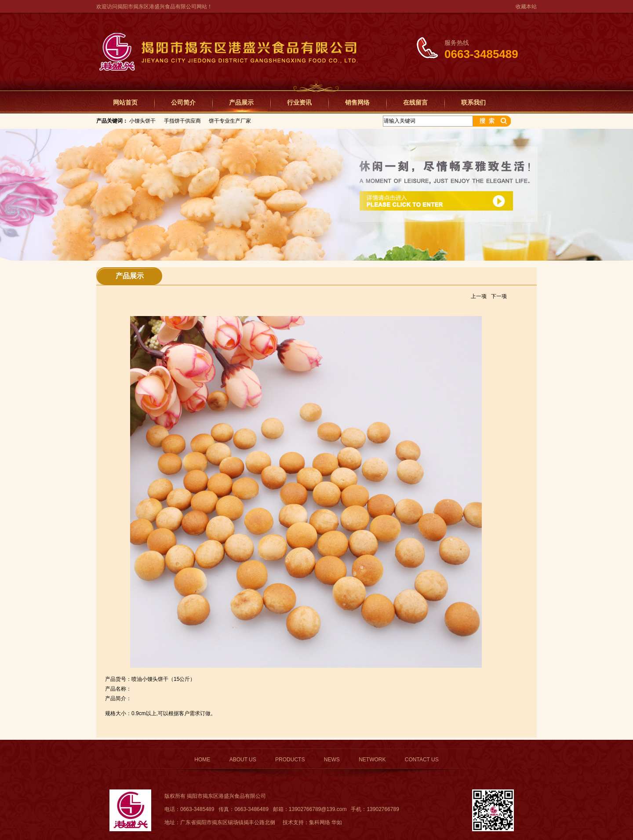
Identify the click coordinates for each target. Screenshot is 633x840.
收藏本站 (526, 7)
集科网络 (320, 822)
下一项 (499, 296)
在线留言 (415, 102)
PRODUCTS (290, 760)
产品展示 (241, 102)
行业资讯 (299, 102)
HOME (202, 760)
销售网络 (357, 102)
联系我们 (473, 102)
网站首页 (125, 102)
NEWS (332, 760)
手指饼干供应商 (182, 121)
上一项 (479, 296)
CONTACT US (422, 760)
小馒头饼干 (142, 121)
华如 (337, 822)
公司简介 (183, 102)
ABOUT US (243, 760)
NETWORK (372, 760)
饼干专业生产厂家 (230, 121)
